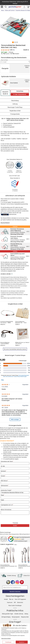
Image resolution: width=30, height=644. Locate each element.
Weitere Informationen (6, 509)
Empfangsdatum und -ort (7, 505)
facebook (13, 582)
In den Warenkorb (20, 94)
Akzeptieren (22, 642)
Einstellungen (8, 642)
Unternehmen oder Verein (7, 461)
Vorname (3, 476)
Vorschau (20, 91)
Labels (18, 176)
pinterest (22, 582)
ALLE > (16, 545)
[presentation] (15, 519)
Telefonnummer (4, 485)
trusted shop (8, 582)
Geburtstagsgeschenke (14, 534)
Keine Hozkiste (14, 83)
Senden (15, 526)
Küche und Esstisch (4, 534)
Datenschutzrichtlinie (6, 638)
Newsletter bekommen (15, 591)
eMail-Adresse (4, 481)
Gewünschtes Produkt (6, 490)
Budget (2, 500)
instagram (17, 582)
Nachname (3, 471)
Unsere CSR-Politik (13, 176)
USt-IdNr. (3, 466)
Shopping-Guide (25, 617)
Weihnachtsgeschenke (24, 534)
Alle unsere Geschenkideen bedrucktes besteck (15, 349)
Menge (2, 495)
